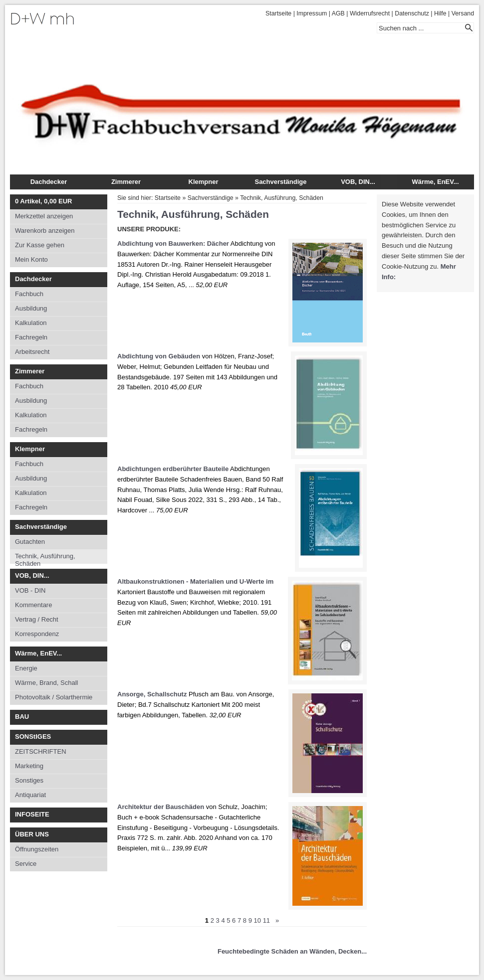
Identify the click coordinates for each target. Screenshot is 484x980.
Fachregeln (31, 337)
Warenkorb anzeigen (45, 231)
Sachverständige (280, 182)
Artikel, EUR (43, 201)
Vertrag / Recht (37, 619)
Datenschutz (412, 13)
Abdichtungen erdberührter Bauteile (173, 469)
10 (257, 920)
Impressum (312, 13)
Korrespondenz (37, 634)
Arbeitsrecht (32, 352)
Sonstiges (29, 780)
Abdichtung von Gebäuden (159, 356)
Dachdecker (49, 182)
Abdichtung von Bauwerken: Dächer (173, 244)
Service (26, 864)
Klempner (204, 182)
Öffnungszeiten (37, 849)
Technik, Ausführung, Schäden (45, 558)
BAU (22, 717)
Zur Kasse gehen (40, 245)
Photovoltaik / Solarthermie (54, 697)
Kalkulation (31, 323)
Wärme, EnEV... (435, 182)
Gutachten (30, 542)
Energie (26, 668)
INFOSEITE (32, 814)
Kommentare (33, 605)
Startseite (278, 13)
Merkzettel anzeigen (44, 216)
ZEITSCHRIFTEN (41, 751)
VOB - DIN (30, 590)
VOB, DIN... (358, 182)
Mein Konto (31, 259)
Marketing (29, 766)
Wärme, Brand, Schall (46, 683)
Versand (463, 13)
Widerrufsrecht (370, 13)
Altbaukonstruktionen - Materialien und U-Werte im (195, 581)
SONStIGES (33, 736)
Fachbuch (29, 294)
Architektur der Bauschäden (161, 807)
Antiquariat (30, 795)
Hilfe (440, 13)
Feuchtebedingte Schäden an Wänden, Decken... (292, 951)
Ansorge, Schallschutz (152, 694)
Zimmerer (126, 182)
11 (266, 920)
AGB (338, 13)
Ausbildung (31, 308)
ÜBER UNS (32, 834)
